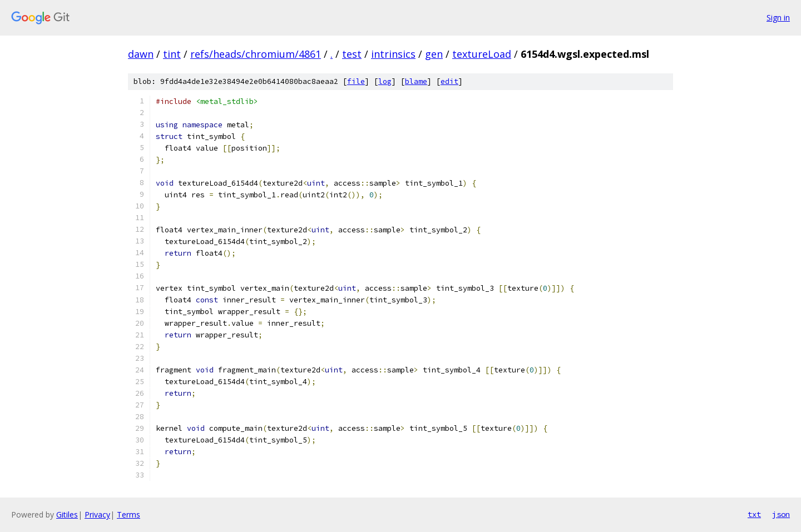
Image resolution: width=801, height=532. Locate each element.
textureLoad (482, 54)
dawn (141, 54)
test (352, 54)
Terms (128, 514)
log (385, 81)
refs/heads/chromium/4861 (256, 54)
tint (172, 54)
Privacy (97, 514)
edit (449, 81)
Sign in (778, 18)
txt (754, 514)
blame (416, 81)
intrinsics (393, 54)
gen (434, 54)
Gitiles (67, 514)
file (356, 81)
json (781, 514)
